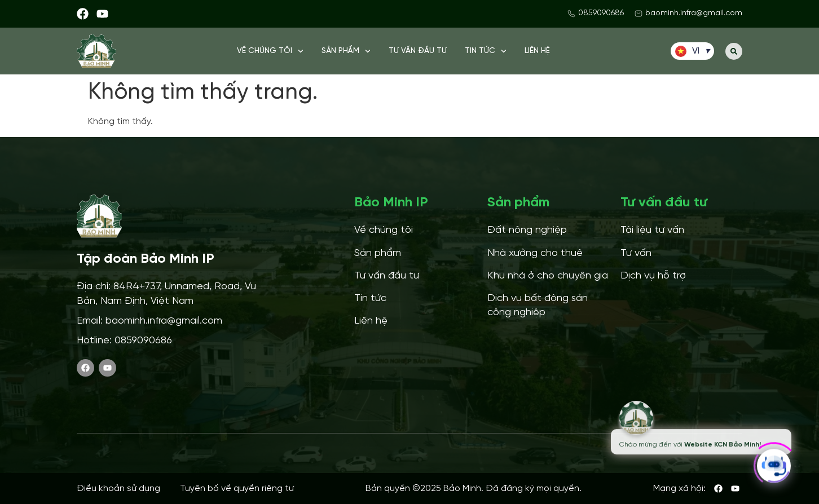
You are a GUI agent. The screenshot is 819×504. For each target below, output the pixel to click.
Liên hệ (537, 51)
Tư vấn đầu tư (418, 51)
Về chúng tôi (270, 51)
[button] (734, 51)
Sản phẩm (346, 51)
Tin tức (486, 51)
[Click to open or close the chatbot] (774, 462)
